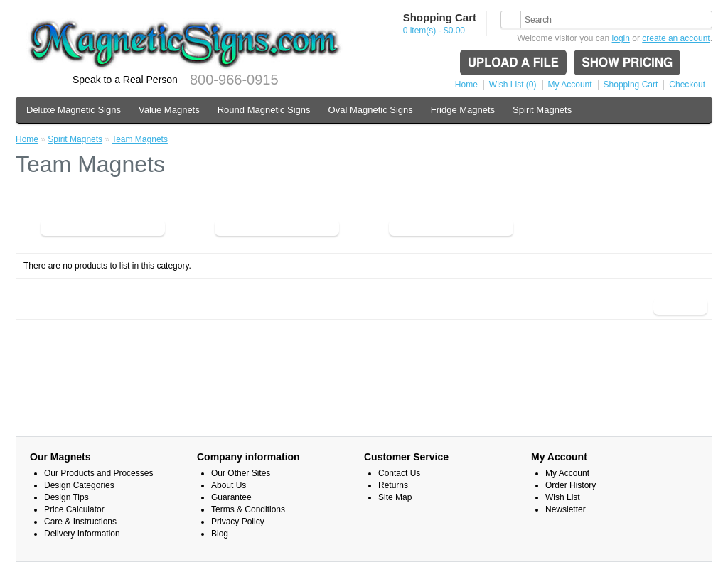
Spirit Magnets (542, 110)
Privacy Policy (238, 522)
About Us (229, 485)
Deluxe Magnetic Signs (74, 110)
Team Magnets (140, 139)
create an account (676, 38)
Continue (680, 306)
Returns (393, 485)
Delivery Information (82, 534)
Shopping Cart (631, 85)
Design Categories (79, 485)
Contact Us (399, 473)
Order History (571, 485)
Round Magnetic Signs (264, 110)
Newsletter (566, 509)
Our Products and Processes (98, 473)
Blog (220, 534)
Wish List (563, 497)
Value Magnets (169, 110)
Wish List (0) (513, 85)
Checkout (687, 85)
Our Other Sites (241, 473)
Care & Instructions (80, 522)
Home (466, 85)
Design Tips (66, 497)
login (621, 38)
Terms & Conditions (248, 509)
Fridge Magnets (463, 110)
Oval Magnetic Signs (371, 110)
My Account (570, 85)
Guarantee (231, 497)
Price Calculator (74, 509)
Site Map (395, 497)
